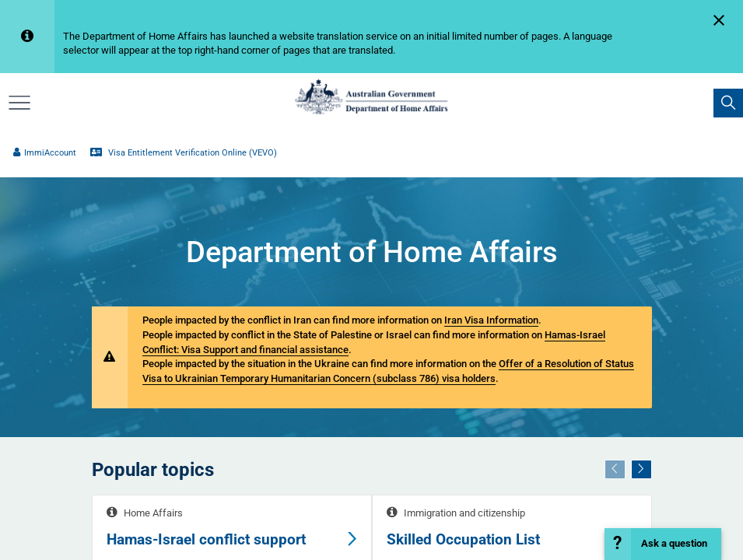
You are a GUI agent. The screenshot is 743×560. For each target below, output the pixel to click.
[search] (728, 103)
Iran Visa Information (491, 320)
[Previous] (615, 469)
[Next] (641, 469)
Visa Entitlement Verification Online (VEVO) (184, 153)
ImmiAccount (45, 153)
